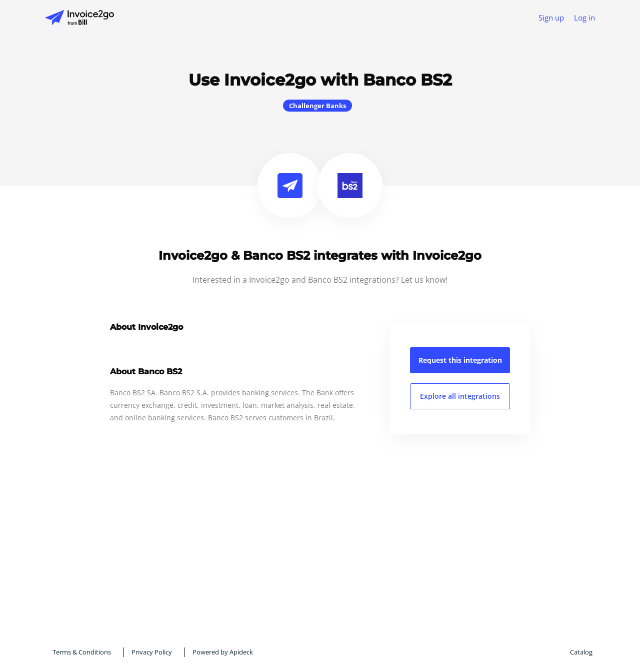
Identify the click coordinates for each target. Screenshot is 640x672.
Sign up (551, 18)
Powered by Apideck (223, 652)
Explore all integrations (460, 396)
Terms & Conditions (82, 652)
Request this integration (460, 360)
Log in (584, 18)
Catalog (581, 652)
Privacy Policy (152, 652)
